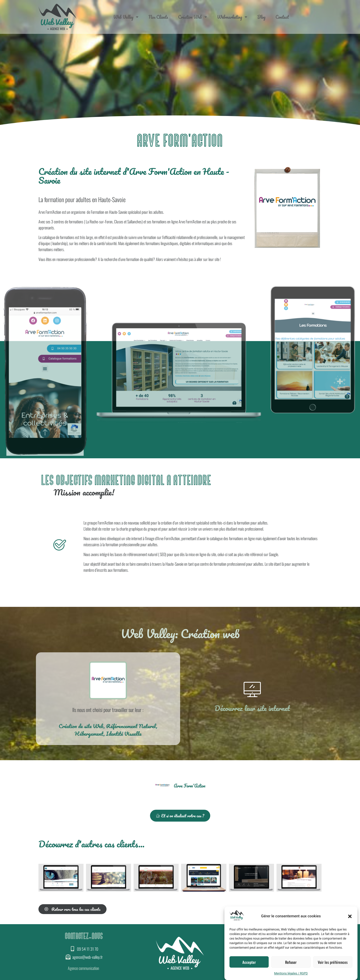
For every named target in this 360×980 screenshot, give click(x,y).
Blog (261, 17)
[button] (350, 916)
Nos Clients (158, 17)
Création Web (193, 17)
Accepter (249, 962)
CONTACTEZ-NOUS (84, 936)
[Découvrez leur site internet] (252, 689)
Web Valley (126, 17)
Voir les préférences (333, 962)
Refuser (291, 962)
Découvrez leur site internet (252, 708)
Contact (282, 17)
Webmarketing (232, 17)
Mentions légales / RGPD (291, 973)
